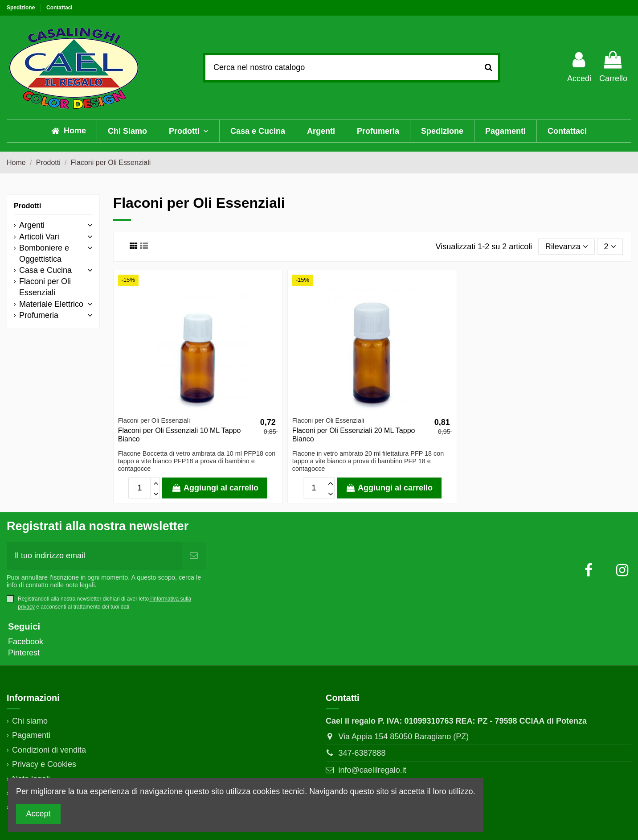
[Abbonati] (194, 556)
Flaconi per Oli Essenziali (45, 287)
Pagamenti (31, 735)
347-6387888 (362, 753)
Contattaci (59, 8)
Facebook (26, 642)
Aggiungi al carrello (215, 488)
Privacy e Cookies (44, 764)
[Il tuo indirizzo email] (94, 556)
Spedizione (22, 8)
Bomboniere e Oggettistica (44, 253)
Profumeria (39, 315)
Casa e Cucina (45, 270)
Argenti (32, 225)
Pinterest (24, 653)
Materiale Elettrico (51, 304)
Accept (39, 814)
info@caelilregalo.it (372, 770)
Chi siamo (30, 721)
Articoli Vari (39, 237)
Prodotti (27, 206)
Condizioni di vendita (49, 750)
